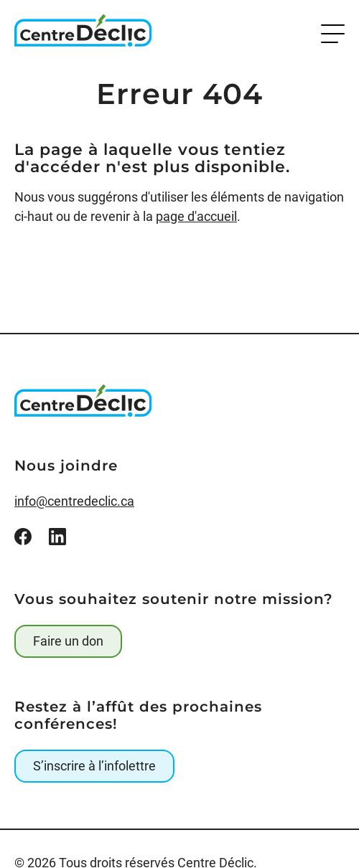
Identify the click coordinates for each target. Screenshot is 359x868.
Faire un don (68, 641)
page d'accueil (196, 216)
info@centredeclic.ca (74, 501)
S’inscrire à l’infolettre (94, 766)
